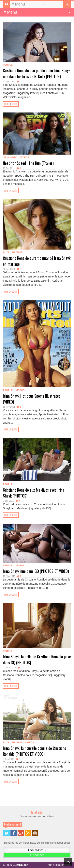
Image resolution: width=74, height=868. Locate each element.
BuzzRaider (37, 812)
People (8, 65)
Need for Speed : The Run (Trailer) (28, 163)
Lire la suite (11, 104)
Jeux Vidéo (10, 158)
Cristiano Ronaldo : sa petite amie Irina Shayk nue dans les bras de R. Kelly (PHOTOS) (37, 73)
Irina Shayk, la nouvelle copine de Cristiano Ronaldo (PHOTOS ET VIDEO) (35, 751)
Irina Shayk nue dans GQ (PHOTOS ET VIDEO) (36, 571)
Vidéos (25, 158)
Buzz (6, 252)
